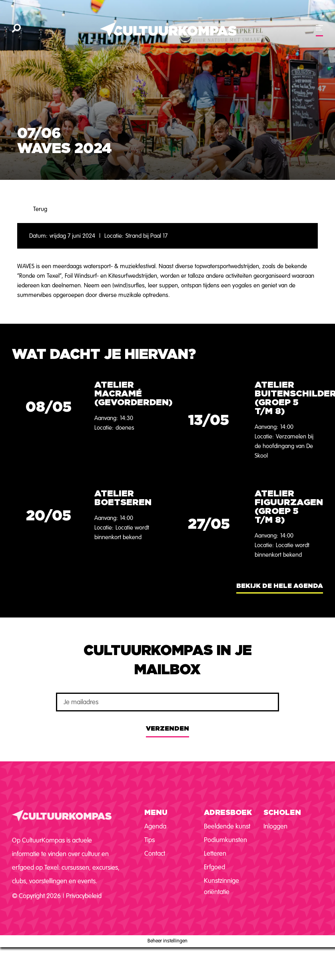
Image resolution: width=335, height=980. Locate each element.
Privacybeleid (84, 896)
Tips (150, 840)
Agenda (155, 826)
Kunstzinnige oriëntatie (221, 886)
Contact (155, 854)
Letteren (215, 854)
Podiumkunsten (225, 840)
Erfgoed (214, 867)
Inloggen (275, 826)
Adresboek (228, 813)
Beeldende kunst (227, 826)
